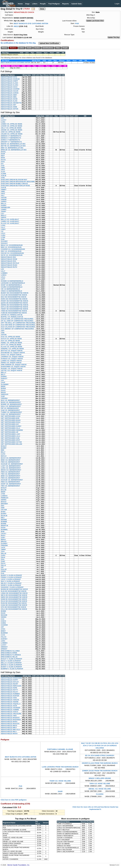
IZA (2, 164)
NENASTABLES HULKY (10, 692)
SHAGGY (4, 243)
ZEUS (3, 557)
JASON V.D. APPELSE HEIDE (12, 126)
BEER (3, 386)
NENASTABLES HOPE (9, 688)
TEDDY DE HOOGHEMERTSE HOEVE (15, 309)
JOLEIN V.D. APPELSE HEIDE (12, 134)
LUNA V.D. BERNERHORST (11, 468)
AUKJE (4, 176)
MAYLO (4, 456)
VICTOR (4, 510)
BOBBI (4, 611)
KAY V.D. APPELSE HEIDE (11, 341)
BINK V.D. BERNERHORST (11, 460)
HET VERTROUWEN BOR (10, 418)
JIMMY (3, 549)
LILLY (3, 227)
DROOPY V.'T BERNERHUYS (11, 142)
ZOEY (3, 538)
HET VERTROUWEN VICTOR (11, 442)
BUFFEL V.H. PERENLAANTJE (12, 317)
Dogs (27, 4)
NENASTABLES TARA (9, 698)
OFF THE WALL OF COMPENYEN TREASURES (18, 323)
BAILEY (4, 446)
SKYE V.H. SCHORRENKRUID (12, 255)
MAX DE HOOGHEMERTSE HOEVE (14, 297)
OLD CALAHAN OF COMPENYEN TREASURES (18, 327)
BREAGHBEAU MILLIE (9, 657)
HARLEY (4, 378)
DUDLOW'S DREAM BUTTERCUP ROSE (16, 186)
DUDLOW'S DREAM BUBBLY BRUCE (14, 184)
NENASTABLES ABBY (9, 95)
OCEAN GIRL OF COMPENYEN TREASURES (17, 319)
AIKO (3, 170)
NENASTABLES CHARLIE (10, 79)
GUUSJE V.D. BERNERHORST (12, 464)
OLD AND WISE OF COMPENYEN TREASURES (18, 325)
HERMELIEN (6, 207)
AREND (4, 199)
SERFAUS (5, 394)
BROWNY (5, 504)
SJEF (3, 396)
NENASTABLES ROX (9, 261)
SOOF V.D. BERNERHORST (11, 484)
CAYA (3, 635)
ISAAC (3, 160)
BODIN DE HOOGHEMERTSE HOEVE (14, 589)
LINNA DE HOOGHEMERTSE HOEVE (14, 593)
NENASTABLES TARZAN (10, 700)
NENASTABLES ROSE (9, 259)
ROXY (3, 536)
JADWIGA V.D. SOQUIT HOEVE (12, 357)
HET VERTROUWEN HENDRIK (12, 430)
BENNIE (4, 520)
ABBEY (4, 190)
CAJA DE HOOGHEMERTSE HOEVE (14, 295)
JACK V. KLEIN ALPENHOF (11, 579)
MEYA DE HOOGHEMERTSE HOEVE (14, 595)
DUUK (3, 613)
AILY (3, 196)
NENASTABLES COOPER (10, 89)
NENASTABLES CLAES (10, 83)
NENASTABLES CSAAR (10, 91)
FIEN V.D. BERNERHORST (11, 462)
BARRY (4, 448)
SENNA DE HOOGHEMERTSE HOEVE (15, 305)
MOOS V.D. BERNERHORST (11, 470)
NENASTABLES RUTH (9, 267)
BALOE (4, 490)
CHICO (4, 621)
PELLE (4, 565)
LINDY (3, 229)
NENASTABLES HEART (10, 684)
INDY (3, 156)
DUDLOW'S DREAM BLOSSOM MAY (14, 180)
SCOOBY (4, 241)
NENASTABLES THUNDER (11, 708)
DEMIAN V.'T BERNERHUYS (11, 136)
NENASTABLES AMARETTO (11, 103)
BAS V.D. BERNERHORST (10, 400)
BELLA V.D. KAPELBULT (10, 219)
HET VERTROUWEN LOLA (11, 436)
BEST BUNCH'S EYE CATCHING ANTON (31, 23)
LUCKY (4, 120)
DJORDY (4, 543)
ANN (3, 333)
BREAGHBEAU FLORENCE (11, 655)
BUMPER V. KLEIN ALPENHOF (12, 669)
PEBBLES (5, 498)
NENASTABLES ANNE (9, 107)
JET (2, 627)
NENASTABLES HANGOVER (11, 678)
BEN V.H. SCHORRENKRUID (11, 247)
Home (20, 4)
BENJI (3, 540)
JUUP (3, 382)
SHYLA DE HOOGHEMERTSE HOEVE (15, 307)
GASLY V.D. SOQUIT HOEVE (11, 355)
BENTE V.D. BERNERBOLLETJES (13, 144)
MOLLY (4, 215)
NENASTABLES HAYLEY (10, 682)
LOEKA (4, 275)
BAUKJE (4, 516)
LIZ (2, 231)
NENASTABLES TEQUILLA (11, 704)
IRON (3, 158)
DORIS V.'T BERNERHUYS (11, 140)
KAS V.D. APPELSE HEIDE (11, 337)
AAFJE (4, 188)
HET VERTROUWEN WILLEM (12, 444)
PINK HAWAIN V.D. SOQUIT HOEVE (14, 365)
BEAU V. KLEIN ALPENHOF (11, 661)
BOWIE (4, 524)
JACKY (4, 534)
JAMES (4, 209)
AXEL (3, 178)
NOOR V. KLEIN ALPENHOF (11, 585)
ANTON (4, 197)
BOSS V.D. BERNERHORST (11, 402)
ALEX (3, 172)
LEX (3, 118)
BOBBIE (4, 522)
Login (117, 4)
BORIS (3, 388)
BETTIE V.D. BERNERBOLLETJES (13, 146)
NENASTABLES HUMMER (10, 694)
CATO (3, 454)
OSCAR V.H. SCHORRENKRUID (12, 253)
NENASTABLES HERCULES (11, 686)
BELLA (4, 203)
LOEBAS (4, 496)
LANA (3, 225)
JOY (3, 380)
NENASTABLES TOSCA (10, 712)
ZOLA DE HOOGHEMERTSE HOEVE (14, 609)
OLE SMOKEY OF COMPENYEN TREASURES (17, 329)
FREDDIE (4, 545)
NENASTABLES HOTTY (10, 690)
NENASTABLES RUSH (9, 265)
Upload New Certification (49, 43)
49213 (16, 26)
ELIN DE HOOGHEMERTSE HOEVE (14, 591)
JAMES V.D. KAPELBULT (10, 221)
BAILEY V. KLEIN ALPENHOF (12, 659)
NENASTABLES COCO (9, 87)
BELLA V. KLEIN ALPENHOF (11, 663)
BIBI (3, 450)
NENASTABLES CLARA (10, 85)
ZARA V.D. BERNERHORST (11, 414)
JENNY (4, 211)
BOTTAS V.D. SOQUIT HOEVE (12, 351)
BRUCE (4, 541)
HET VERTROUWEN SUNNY (11, 426)
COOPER (4, 625)
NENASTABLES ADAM (9, 99)
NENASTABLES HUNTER (10, 696)
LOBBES (4, 273)
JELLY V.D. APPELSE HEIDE (11, 128)
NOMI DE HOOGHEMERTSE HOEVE (14, 599)
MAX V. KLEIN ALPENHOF (11, 581)
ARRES (4, 201)
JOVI (3, 551)
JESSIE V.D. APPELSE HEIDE (12, 130)
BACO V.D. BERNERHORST (11, 458)
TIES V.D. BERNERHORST (11, 474)
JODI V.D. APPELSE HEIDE (11, 132)
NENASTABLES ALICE (9, 101)
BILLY (3, 374)
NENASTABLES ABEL (9, 97)
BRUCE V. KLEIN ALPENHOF (12, 665)
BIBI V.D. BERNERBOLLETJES (12, 148)
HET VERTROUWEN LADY (11, 434)
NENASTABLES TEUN (9, 706)
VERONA (4, 398)
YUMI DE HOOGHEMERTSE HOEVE (14, 313)
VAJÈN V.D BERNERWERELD (12, 287)
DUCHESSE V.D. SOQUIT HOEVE (13, 353)
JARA (3, 641)
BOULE (4, 502)
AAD (3, 166)
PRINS (3, 571)
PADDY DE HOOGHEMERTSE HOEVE (15, 301)
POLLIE (4, 569)
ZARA (3, 555)
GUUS (3, 390)
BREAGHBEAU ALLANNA (10, 651)
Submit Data (76, 4)
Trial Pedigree (54, 4)
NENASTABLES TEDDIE (10, 702)
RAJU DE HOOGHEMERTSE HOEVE (14, 601)
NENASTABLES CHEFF (9, 81)
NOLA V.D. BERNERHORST (11, 406)
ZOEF (3, 561)
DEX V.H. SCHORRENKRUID (11, 251)
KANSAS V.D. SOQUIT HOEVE (12, 359)
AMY (3, 331)
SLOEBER (5, 384)
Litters (35, 4)
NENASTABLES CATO (9, 77)
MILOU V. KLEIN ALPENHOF (11, 583)
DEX (3, 506)
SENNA (4, 500)
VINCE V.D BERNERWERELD (12, 291)
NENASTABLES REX (9, 257)
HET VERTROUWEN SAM (10, 438)
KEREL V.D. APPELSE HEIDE (12, 343)
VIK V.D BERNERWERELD (10, 289)
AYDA (3, 629)
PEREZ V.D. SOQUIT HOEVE (11, 363)
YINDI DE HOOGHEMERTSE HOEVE (14, 311)
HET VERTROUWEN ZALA (11, 428)
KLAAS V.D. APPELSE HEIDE (12, 347)
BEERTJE (5, 526)
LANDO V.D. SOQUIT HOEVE (11, 361)
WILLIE (4, 553)
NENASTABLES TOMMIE (10, 710)
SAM (3, 239)
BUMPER (4, 633)
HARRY (4, 205)
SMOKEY (4, 647)
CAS (3, 619)
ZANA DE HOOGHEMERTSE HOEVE (14, 605)
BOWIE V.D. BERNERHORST (11, 404)
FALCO (4, 637)
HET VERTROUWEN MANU (11, 420)
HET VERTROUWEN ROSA (11, 422)
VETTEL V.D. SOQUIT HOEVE (12, 370)
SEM (3, 508)
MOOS (3, 392)
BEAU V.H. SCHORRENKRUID (12, 245)
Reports (66, 4)
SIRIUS (4, 217)
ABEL (3, 168)
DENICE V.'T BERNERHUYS (11, 138)
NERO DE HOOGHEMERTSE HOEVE (14, 597)
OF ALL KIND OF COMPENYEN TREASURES (17, 321)
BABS (3, 512)
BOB (3, 532)
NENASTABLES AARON (10, 93)
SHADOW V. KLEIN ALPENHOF (12, 587)
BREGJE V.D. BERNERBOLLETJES (14, 150)
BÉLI (3, 518)
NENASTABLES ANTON (10, 109)
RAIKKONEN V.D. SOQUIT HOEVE (13, 367)
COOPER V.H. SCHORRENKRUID (13, 249)
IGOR (3, 154)
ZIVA (3, 559)
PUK (77, 23)
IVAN (3, 162)
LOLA (3, 233)
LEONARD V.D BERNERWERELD (13, 283)
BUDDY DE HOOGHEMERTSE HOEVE (15, 293)
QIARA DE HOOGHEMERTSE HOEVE (14, 303)
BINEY (3, 631)
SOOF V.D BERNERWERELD (11, 285)
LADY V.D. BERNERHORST (11, 466)
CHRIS (3, 623)
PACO (3, 563)
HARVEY (4, 639)
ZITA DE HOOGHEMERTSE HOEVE (14, 607)
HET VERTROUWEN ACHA (11, 416)
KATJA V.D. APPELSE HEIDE (11, 339)
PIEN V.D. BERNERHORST (11, 472)
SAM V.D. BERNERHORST (11, 410)
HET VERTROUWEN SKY (10, 424)
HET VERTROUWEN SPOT (11, 440)
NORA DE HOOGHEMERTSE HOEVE (14, 299)
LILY (3, 213)
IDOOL (3, 152)
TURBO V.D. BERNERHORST (12, 412)
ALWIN (4, 174)
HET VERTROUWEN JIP (10, 432)
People (43, 4)
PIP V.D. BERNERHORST (10, 408)
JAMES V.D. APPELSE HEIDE (12, 124)
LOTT (3, 279)
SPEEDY (4, 649)
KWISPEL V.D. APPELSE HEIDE (12, 349)
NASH (3, 528)
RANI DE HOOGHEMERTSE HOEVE (14, 603)
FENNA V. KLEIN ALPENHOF (11, 577)
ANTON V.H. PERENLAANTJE (12, 315)
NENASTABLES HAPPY (10, 680)
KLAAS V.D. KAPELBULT (10, 223)
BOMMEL (4, 530)
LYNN (3, 237)
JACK (3, 547)
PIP (2, 567)
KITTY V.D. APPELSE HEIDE (11, 345)
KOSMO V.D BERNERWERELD (12, 281)
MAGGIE (4, 615)
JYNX (3, 494)
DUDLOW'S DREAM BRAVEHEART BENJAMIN (18, 182)
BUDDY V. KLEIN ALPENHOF (12, 575)
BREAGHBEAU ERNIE (9, 653)
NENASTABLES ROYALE (10, 263)
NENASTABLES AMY (9, 105)
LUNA (3, 122)
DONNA (4, 376)
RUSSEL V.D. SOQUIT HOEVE (12, 368)
